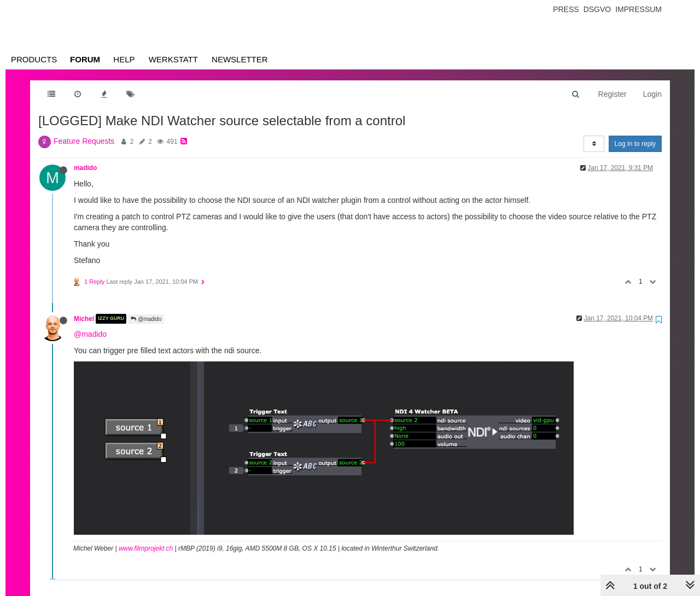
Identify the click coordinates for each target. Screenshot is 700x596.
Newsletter (240, 59)
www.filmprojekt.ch (146, 548)
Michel (84, 319)
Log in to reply (635, 144)
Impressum (638, 9)
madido (85, 168)
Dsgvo (597, 9)
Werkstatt (173, 59)
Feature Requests (84, 141)
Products (34, 59)
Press (566, 9)
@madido (146, 319)
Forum (85, 59)
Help (124, 59)
